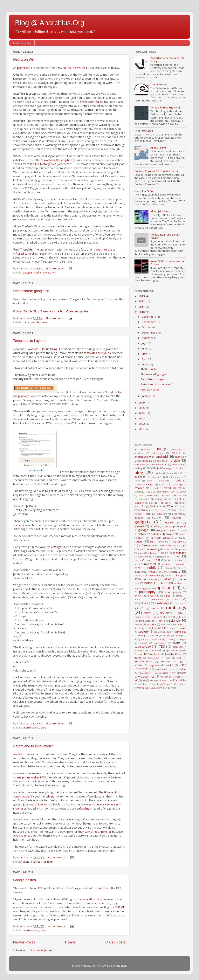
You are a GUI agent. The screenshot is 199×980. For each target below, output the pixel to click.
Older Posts (116, 942)
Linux (138, 560)
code (178, 481)
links (176, 556)
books (158, 473)
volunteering (162, 673)
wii (54, 273)
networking (154, 579)
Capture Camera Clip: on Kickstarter (156, 171)
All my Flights (158, 148)
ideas (138, 541)
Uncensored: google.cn (31, 291)
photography (173, 592)
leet (155, 557)
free (180, 514)
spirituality (180, 632)
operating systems (144, 588)
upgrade (154, 665)
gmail (183, 526)
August (146, 338)
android (162, 457)
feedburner (156, 506)
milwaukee (180, 564)
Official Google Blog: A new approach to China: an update (51, 311)
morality (139, 572)
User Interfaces (144, 131)
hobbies (156, 534)
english (178, 499)
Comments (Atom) (41, 950)
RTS (181, 617)
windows (162, 680)
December (148, 317)
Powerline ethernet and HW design (167, 59)
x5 (175, 684)
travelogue (154, 658)
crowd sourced (173, 488)
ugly (181, 662)
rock (148, 617)
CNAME (120, 907)
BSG (180, 473)
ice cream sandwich (161, 538)
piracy (179, 596)
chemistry (178, 477)
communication (144, 484)
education (144, 499)
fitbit (174, 510)
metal (137, 564)
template (139, 650)
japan (141, 553)
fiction (183, 506)
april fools (162, 461)
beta (157, 468)
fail (177, 503)
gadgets (27, 273)
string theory (141, 639)
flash (140, 514)
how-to (170, 534)
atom (164, 464)
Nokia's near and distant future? (165, 236)
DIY (174, 492)
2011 (142, 307)
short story (167, 624)
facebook (166, 503)
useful (170, 665)
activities (139, 453)
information (147, 545)
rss (173, 617)
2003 (142, 418)
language (143, 557)
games (139, 526)
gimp (172, 526)
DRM (140, 495)
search (138, 624)
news (44, 322)
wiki (152, 680)
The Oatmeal (158, 84)
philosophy (147, 592)
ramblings (176, 607)
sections (19, 525)
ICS (180, 538)
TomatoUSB (142, 654)
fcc (144, 506)
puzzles (179, 603)
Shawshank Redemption (57, 160)
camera (155, 477)
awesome (177, 464)
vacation (159, 669)
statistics (154, 635)
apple (26, 862)
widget (58, 547)
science (174, 620)
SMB (164, 628)
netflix (38, 273)
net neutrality (152, 575)
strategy (179, 635)
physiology (154, 596)
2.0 (136, 449)
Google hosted (25, 880)
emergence (161, 499)
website (179, 677)
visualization (145, 673)
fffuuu (171, 506)
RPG (165, 617)
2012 (142, 301)
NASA (137, 575)
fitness (183, 510)
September (149, 333)
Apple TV (28, 796)
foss (170, 514)
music (175, 571)
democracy (162, 492)
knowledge (179, 553)
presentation (156, 599)
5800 (159, 449)
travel (138, 658)
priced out (31, 835)
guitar (173, 530)
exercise (153, 503)
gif (163, 526)
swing (172, 639)
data (150, 492)
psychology (162, 603)
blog (44, 728)
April (145, 359)
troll (179, 658)
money (168, 568)
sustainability (159, 639)
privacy (176, 599)
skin (95, 491)
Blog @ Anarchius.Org (50, 23)
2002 (142, 424)
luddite (179, 560)
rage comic (152, 608)
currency (139, 492)
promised (23, 68)
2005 (142, 408)
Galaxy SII (172, 522)
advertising (158, 453)
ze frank (172, 688)
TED (162, 646)
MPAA (165, 572)
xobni (183, 684)
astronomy (140, 464)
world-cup (143, 684)
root (156, 617)
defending (83, 808)
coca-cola (164, 481)
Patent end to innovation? (33, 746)
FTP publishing (48, 349)
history (142, 534)
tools (157, 654)
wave (183, 673)
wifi (136, 680)
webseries (166, 677)
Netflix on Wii (23, 59)
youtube (153, 688)
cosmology (177, 484)
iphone (182, 549)
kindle (165, 553)
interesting (153, 549)
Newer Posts (24, 942)
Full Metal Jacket (45, 164)
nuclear (178, 583)
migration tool (92, 899)
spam (157, 632)
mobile (151, 568)
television (178, 647)
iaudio (141, 538)
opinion (48, 862)
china (26, 322)
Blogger (121, 966)
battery (138, 468)
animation (180, 457)
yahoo (141, 688)
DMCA (183, 492)
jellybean (152, 553)
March (146, 364)
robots (138, 617)
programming (142, 603)
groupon (161, 530)
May (145, 354)
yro (162, 688)
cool (162, 484)
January (147, 396)
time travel (155, 650)
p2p (184, 588)
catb (165, 477)
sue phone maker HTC (31, 777)
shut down (103, 888)
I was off (32, 349)
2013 (142, 296)
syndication (160, 643)
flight (149, 514)
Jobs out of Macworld (37, 804)
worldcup (157, 684)
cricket (154, 488)
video (183, 669)
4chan (147, 449)
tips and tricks (174, 650)
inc (23, 754)
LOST (157, 560)
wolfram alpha (178, 680)
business (36, 862)
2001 (142, 429)
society (144, 631)
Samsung (139, 621)
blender (179, 468)
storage (166, 635)
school (162, 621)
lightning (165, 557)
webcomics (146, 676)
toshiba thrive (174, 654)
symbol (143, 643)
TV (174, 662)
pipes (167, 596)
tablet (49, 796)
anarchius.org (31, 728)
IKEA (152, 542)
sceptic (152, 621)
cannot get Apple (96, 832)
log (148, 560)
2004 (142, 413)
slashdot (153, 628)
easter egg (152, 495)
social (182, 628)
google (35, 322)
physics (139, 596)
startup (142, 635)
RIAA (180, 613)
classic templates (86, 353)
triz (168, 658)
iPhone (109, 792)
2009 (142, 403)
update (138, 665)
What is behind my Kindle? (166, 107)
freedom (139, 518)
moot (180, 568)
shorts (180, 624)
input (140, 549)
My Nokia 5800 (144, 191)
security (151, 624)
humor (182, 534)
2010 (142, 312)
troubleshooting (144, 661)
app (140, 461)
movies (152, 572)
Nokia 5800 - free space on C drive (167, 263)
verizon (171, 669)
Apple (17, 754)
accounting (177, 449)
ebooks (166, 495)
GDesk (154, 526)
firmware (161, 510)
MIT (140, 568)
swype (182, 639)
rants (148, 613)
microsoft (150, 564)
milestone (166, 564)
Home (70, 942)
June (145, 349)
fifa (139, 510)
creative (139, 488)
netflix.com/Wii (90, 102)
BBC (149, 468)
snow (173, 628)
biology (167, 468)
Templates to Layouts (30, 341)
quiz (137, 608)
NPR (164, 583)
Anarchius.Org (22, 43)
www (168, 684)
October (147, 327)
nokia (148, 583)
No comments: (55, 268)
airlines (176, 453)
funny (156, 517)
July (144, 343)
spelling (167, 632)
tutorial (163, 661)
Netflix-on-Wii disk (75, 68)
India (162, 542)
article (175, 460)
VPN (174, 673)
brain (170, 473)
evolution (139, 503)
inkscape (182, 545)
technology (143, 646)
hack (183, 530)
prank (137, 599)
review (47, 273)
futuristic (176, 518)
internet (169, 549)
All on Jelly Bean (160, 211)
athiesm (154, 464)
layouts (106, 353)
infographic (177, 541)
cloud (150, 481)
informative (166, 545)
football (160, 514)
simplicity (139, 628)
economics (180, 495)
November (149, 322)
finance (148, 510)
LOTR (168, 560)
